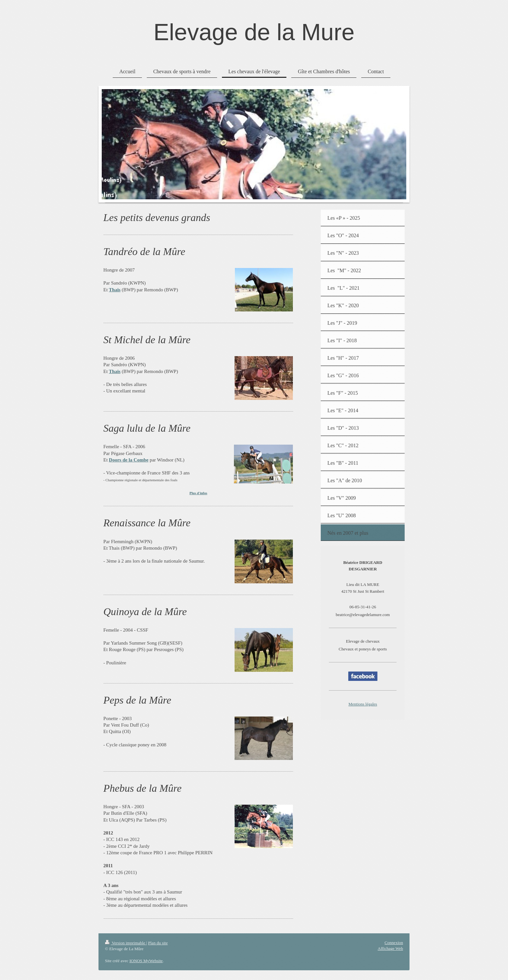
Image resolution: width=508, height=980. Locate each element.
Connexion (394, 943)
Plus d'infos (198, 493)
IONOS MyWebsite (146, 961)
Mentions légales (363, 704)
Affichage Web (390, 948)
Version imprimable (126, 943)
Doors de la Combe (129, 460)
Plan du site (158, 943)
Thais (115, 290)
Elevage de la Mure (254, 32)
